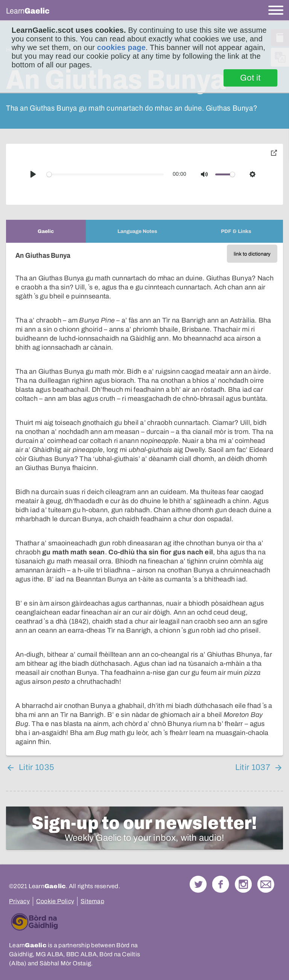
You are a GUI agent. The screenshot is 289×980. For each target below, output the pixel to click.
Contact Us (266, 884)
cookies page (121, 47)
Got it (250, 78)
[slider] (105, 174)
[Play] (33, 174)
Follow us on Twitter (198, 884)
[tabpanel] (144, 499)
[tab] (46, 231)
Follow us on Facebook (221, 884)
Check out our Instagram (243, 884)
